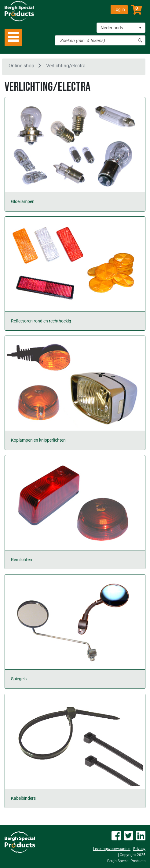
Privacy (139, 849)
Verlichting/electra (66, 66)
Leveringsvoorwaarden (112, 849)
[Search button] (140, 40)
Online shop (21, 66)
